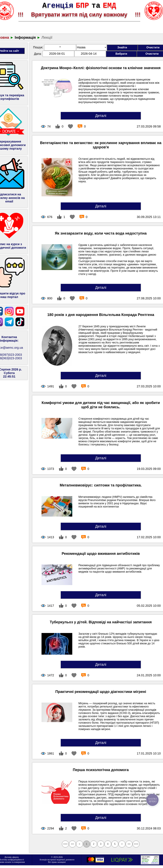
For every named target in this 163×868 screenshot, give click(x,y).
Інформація (25, 37)
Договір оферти (12, 857)
